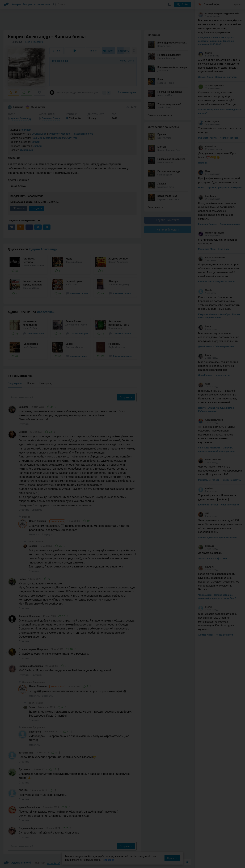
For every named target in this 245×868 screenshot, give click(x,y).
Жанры (16, 4)
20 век (36, 142)
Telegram (36, 208)
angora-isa (35, 732)
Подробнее (108, 860)
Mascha (205, 290)
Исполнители (42, 4)
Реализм (26, 130)
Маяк (204, 171)
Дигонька (24, 769)
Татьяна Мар (26, 753)
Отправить (126, 397)
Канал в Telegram (168, 230)
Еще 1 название (34, 42)
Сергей (205, 607)
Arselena (206, 488)
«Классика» (46, 312)
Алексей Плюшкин (29, 616)
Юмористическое (59, 134)
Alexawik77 (207, 147)
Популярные (15, 383)
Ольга (204, 326)
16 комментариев (126, 92)
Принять (172, 858)
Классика (15, 107)
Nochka (205, 53)
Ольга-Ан (206, 567)
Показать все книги (160, 115)
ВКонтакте (19, 208)
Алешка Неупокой (210, 420)
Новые (31, 383)
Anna (204, 384)
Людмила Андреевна (31, 828)
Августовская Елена (212, 258)
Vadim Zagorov (209, 122)
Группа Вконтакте (168, 220)
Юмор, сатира (35, 107)
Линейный (27, 150)
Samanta (24, 407)
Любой (37, 146)
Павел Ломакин (47, 521)
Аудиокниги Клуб (17, 863)
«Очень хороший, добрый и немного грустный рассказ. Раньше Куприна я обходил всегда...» (75, 92)
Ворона (23, 432)
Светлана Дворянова (31, 666)
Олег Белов (207, 196)
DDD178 (23, 790)
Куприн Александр (43, 249)
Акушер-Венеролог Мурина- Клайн (219, 14)
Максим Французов (211, 233)
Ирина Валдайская (29, 807)
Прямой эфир (212, 4)
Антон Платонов (210, 460)
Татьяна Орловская (211, 86)
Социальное (39, 134)
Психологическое (82, 134)
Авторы (27, 4)
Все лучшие (155, 207)
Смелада (206, 546)
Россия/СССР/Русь (66, 138)
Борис (22, 579)
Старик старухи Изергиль (33, 649)
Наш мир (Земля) (42, 138)
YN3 (204, 513)
